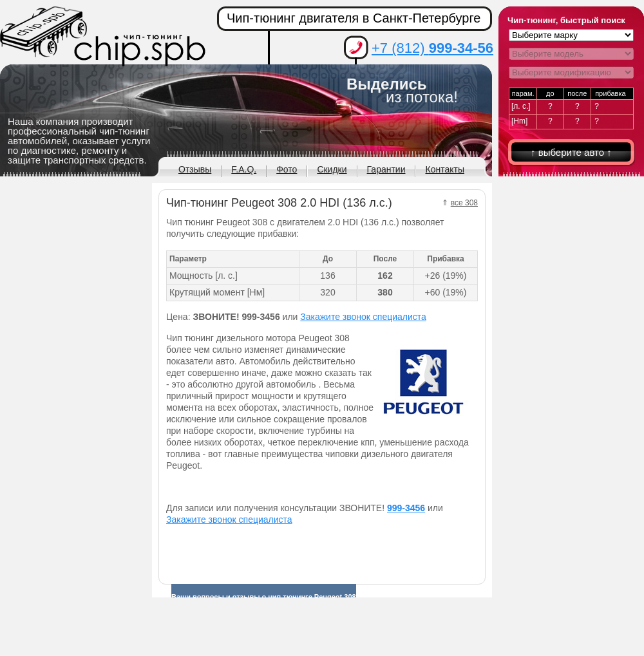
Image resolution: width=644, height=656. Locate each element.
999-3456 (406, 508)
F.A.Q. (244, 169)
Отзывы (195, 169)
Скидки (332, 169)
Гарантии (386, 169)
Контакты (444, 169)
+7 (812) (432, 48)
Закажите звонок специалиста (363, 317)
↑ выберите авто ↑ (571, 152)
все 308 (464, 203)
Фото (287, 169)
